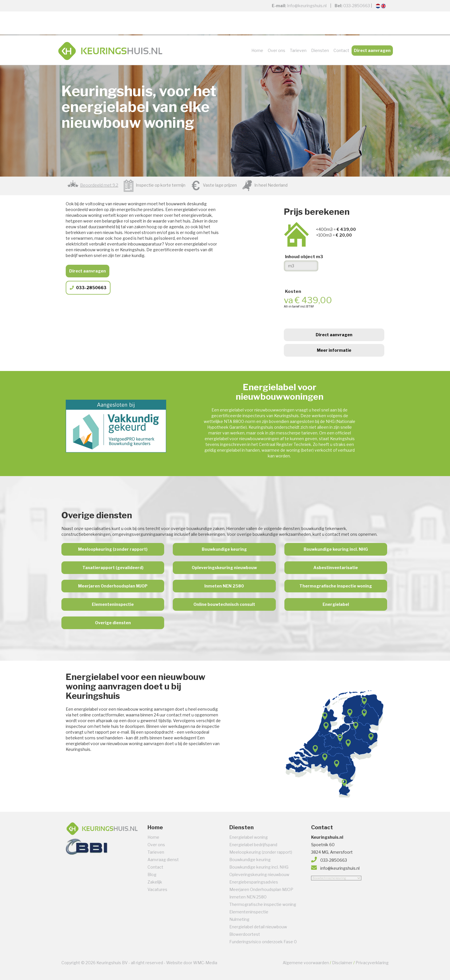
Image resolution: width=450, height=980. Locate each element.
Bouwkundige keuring (224, 549)
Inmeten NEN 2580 (224, 586)
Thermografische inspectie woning (336, 586)
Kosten (293, 291)
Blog (152, 874)
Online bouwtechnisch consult (224, 604)
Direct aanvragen (372, 50)
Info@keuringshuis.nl (307, 6)
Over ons (277, 50)
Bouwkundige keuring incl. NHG (336, 549)
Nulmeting (239, 919)
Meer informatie (334, 350)
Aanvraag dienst (163, 860)
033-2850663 (357, 6)
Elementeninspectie (113, 604)
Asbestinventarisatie (336, 568)
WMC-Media (205, 963)
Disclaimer (342, 963)
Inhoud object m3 (304, 257)
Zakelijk (155, 882)
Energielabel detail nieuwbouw (258, 927)
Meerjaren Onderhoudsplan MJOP (113, 586)
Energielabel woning (249, 837)
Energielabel (336, 604)
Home (257, 50)
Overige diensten (113, 623)
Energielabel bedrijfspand (253, 845)
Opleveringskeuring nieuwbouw (224, 568)
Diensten (320, 50)
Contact (341, 50)
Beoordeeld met (99, 185)
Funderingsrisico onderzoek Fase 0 (263, 942)
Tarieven (298, 50)
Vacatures (157, 889)
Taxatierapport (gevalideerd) (113, 568)
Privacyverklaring (372, 963)
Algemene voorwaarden (306, 963)
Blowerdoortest (245, 934)
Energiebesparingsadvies (254, 882)
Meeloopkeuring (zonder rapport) (113, 549)
